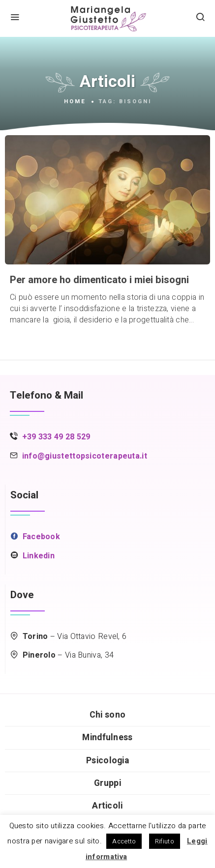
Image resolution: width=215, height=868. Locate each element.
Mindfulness (107, 738)
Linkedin (39, 556)
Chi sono (107, 715)
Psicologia (107, 761)
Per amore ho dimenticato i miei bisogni (99, 280)
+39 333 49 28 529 (56, 437)
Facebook (41, 537)
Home (75, 102)
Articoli (107, 806)
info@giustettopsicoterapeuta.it (85, 456)
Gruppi (107, 783)
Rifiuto (165, 841)
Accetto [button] (124, 841)
